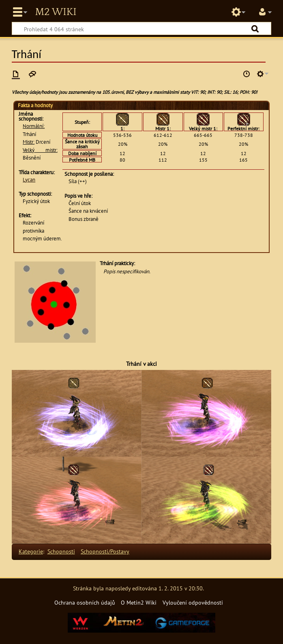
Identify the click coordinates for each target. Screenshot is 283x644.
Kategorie (31, 551)
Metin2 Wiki (56, 12)
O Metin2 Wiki (139, 602)
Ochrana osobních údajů (85, 602)
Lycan (29, 180)
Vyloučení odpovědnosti (193, 602)
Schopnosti (61, 551)
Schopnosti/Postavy (105, 551)
